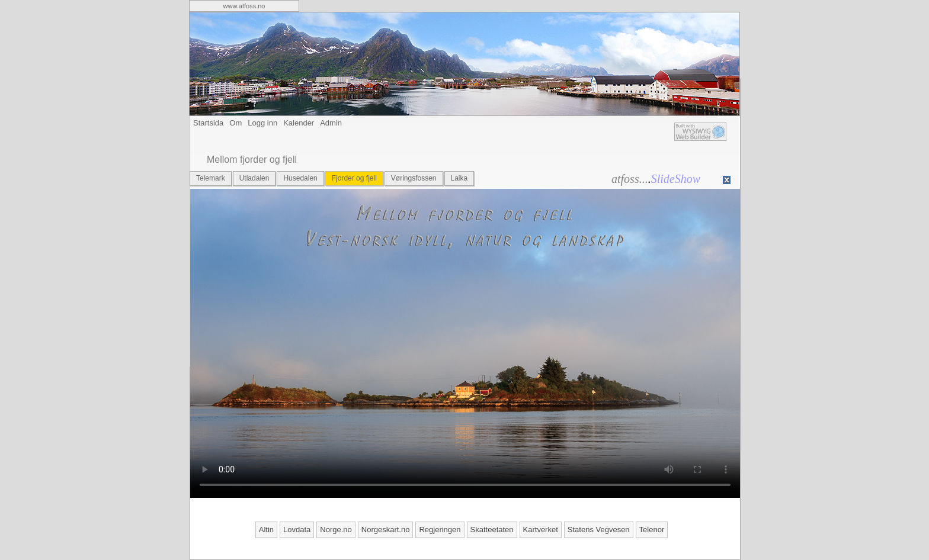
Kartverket (541, 530)
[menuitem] (244, 6)
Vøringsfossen (414, 178)
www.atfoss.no (244, 6)
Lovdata (297, 530)
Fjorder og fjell (354, 178)
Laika (459, 178)
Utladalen (254, 178)
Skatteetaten (492, 530)
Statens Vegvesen (599, 530)
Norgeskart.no (386, 530)
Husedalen (300, 178)
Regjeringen (440, 530)
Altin (266, 530)
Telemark (211, 178)
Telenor (652, 530)
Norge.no (336, 530)
